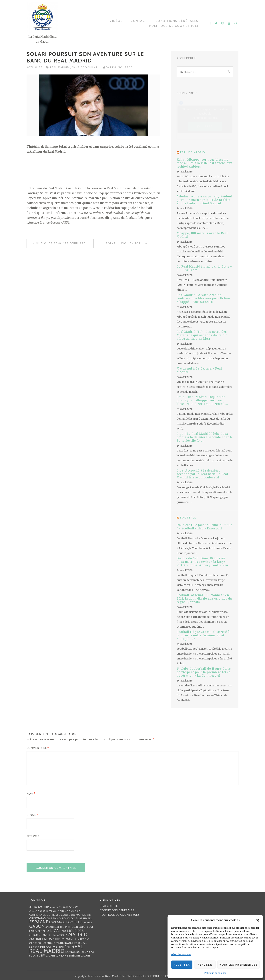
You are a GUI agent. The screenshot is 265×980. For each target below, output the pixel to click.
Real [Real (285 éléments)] (77, 947)
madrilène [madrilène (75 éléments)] (39, 939)
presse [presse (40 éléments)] (34, 947)
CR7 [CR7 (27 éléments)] (89, 915)
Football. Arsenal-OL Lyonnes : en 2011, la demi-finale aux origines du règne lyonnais (204, 599)
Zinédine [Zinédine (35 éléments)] (62, 956)
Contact (139, 21)
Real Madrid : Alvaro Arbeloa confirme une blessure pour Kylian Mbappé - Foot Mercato (203, 298)
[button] (258, 920)
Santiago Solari (86, 67)
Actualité (35, 67)
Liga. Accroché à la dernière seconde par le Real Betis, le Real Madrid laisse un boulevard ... (202, 474)
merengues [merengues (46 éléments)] (65, 943)
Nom (31, 794)
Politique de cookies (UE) (174, 26)
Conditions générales (177, 21)
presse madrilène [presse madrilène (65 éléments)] (55, 947)
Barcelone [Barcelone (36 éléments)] (42, 907)
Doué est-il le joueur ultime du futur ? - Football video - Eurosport (204, 527)
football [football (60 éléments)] (75, 922)
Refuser (205, 965)
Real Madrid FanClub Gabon (124, 976)
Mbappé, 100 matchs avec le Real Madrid (202, 235)
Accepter (182, 965)
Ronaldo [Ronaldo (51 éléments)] (73, 952)
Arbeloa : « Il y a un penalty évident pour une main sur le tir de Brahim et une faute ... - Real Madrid (204, 200)
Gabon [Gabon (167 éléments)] (37, 926)
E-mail (32, 815)
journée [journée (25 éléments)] (65, 927)
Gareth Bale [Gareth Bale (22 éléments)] (52, 927)
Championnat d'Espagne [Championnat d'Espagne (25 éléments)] (44, 911)
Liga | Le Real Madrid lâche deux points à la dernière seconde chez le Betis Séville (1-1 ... (205, 437)
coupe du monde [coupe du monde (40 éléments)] (73, 915)
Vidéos (116, 21)
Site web (33, 836)
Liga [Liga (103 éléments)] (54, 931)
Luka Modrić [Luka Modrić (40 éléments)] (58, 935)
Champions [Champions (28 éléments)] (67, 911)
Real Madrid (60, 67)
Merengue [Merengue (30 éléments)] (48, 943)
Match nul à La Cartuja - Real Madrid (199, 370)
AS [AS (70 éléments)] (31, 907)
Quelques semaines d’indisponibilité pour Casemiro (65, 243)
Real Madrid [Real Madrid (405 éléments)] (47, 951)
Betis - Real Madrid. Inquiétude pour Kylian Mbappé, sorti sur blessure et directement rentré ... (202, 400)
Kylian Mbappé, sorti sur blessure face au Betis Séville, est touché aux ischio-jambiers (204, 163)
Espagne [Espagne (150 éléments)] (39, 922)
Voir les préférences (238, 965)
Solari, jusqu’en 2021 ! (125, 243)
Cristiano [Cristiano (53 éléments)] (38, 918)
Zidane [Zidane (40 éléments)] (51, 956)
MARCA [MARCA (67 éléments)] (71, 939)
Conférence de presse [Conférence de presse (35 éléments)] (45, 915)
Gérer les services (181, 954)
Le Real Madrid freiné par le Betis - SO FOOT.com (204, 268)
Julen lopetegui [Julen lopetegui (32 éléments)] (82, 927)
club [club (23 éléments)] (77, 911)
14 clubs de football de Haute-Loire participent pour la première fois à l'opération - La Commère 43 (204, 672)
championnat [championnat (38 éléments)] (68, 907)
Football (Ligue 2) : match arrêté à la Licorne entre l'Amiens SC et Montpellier (203, 635)
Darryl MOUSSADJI (120, 67)
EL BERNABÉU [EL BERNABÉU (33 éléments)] (84, 918)
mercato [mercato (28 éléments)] (35, 943)
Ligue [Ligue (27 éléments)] (63, 931)
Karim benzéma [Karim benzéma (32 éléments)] (39, 931)
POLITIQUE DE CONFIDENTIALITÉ (167, 976)
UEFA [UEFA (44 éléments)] (42, 956)
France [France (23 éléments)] (88, 923)
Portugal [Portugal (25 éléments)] (81, 943)
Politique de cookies (215, 973)
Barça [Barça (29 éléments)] (54, 907)
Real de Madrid (193, 152)
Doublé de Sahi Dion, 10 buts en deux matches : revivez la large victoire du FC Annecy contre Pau (202, 562)
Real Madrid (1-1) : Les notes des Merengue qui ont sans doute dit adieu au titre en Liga (202, 335)
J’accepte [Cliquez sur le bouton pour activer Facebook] (205, 126)
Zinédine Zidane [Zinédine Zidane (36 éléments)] (80, 956)
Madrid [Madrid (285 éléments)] (78, 935)
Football (188, 518)
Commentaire (38, 748)
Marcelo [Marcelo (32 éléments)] (83, 939)
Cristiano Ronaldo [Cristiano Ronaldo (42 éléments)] (61, 918)
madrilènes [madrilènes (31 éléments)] (57, 939)
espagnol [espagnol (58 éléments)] (57, 922)
